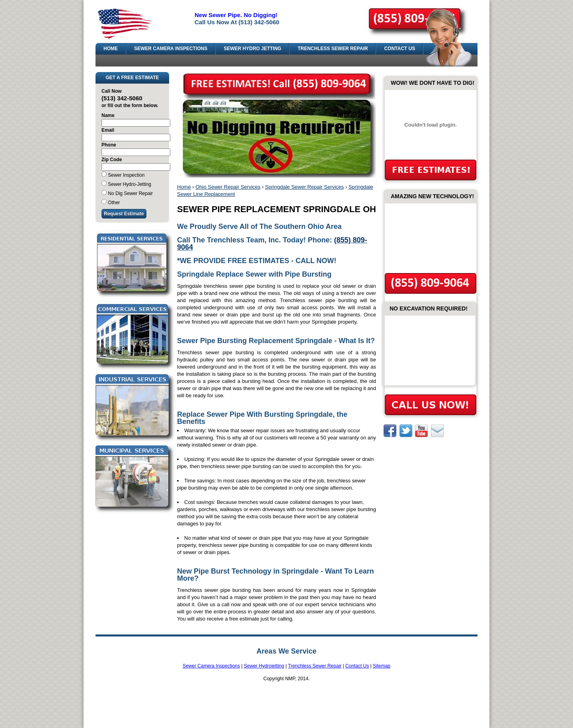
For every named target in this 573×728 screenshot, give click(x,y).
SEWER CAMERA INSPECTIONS (171, 49)
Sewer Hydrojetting (264, 666)
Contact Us (357, 666)
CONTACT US (400, 49)
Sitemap (382, 666)
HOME (111, 49)
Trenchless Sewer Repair (315, 666)
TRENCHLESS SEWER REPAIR (333, 49)
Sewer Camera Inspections (211, 666)
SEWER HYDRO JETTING (252, 49)
